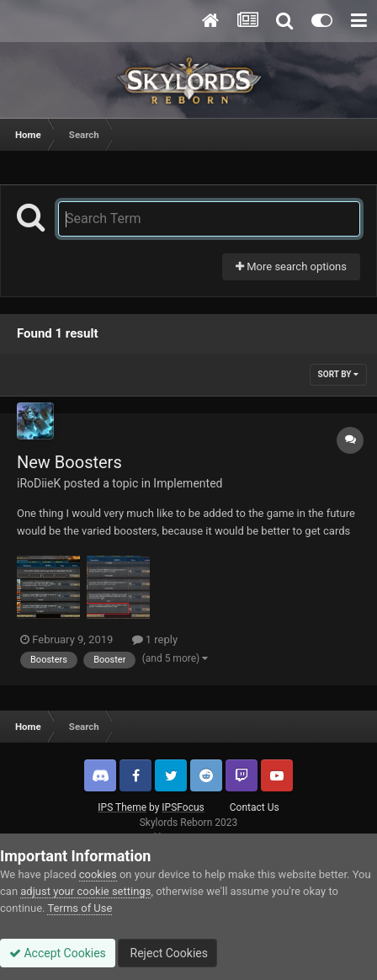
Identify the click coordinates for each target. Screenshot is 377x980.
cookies (98, 874)
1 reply (155, 639)
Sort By (338, 374)
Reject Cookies (167, 953)
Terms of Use (80, 908)
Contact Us (255, 807)
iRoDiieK (39, 483)
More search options (291, 266)
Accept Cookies (58, 953)
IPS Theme (122, 807)
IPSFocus (183, 807)
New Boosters (69, 462)
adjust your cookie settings (85, 891)
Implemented (188, 483)
